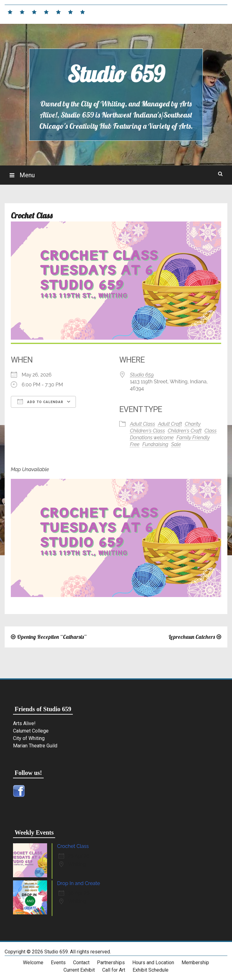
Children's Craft (185, 431)
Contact (81, 963)
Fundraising (155, 444)
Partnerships (111, 963)
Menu (26, 175)
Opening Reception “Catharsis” (52, 637)
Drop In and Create (79, 883)
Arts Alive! (24, 723)
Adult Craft (170, 424)
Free (135, 444)
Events (58, 963)
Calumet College (31, 731)
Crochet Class (73, 846)
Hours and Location (153, 963)
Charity (193, 424)
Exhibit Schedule (151, 970)
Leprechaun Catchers (192, 637)
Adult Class (143, 424)
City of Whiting (29, 738)
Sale (176, 444)
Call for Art (114, 970)
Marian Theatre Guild (35, 746)
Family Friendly (193, 438)
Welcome (33, 963)
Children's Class (148, 431)
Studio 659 (116, 74)
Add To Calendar (40, 402)
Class (210, 431)
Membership (195, 963)
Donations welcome (152, 438)
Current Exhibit (79, 970)
